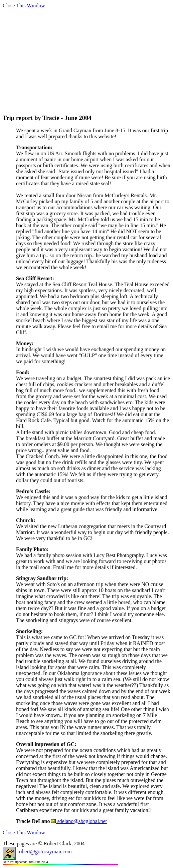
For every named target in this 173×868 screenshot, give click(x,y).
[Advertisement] (88, 55)
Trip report (18, 118)
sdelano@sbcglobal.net (79, 821)
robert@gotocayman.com (37, 852)
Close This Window (24, 5)
